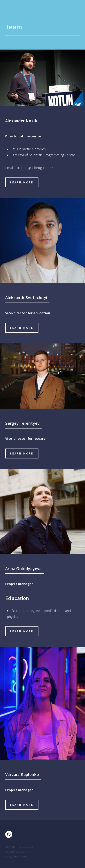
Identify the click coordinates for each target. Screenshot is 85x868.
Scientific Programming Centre (52, 155)
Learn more (22, 182)
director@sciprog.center (34, 168)
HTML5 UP (20, 856)
